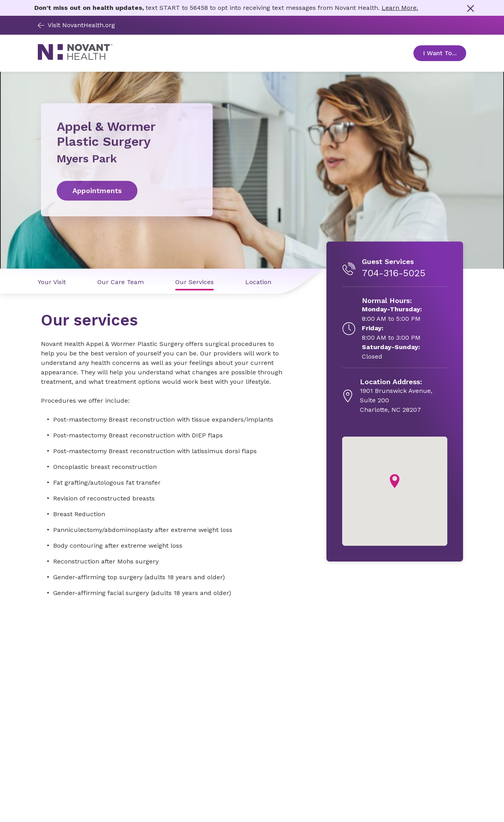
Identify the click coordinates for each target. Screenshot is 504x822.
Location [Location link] (258, 282)
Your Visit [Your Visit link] (52, 282)
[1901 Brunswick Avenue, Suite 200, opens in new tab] (404, 396)
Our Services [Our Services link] (195, 282)
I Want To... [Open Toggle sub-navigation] (445, 53)
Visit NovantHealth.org (76, 25)
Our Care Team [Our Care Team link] (120, 282)
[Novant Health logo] (75, 58)
